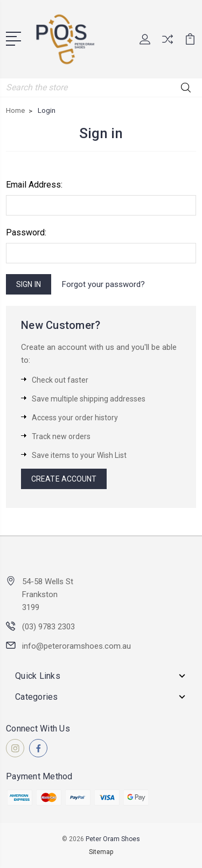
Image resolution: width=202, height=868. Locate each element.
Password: (26, 232)
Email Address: (34, 185)
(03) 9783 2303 (48, 627)
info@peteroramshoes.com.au (76, 646)
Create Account (64, 479)
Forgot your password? (103, 284)
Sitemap (101, 852)
